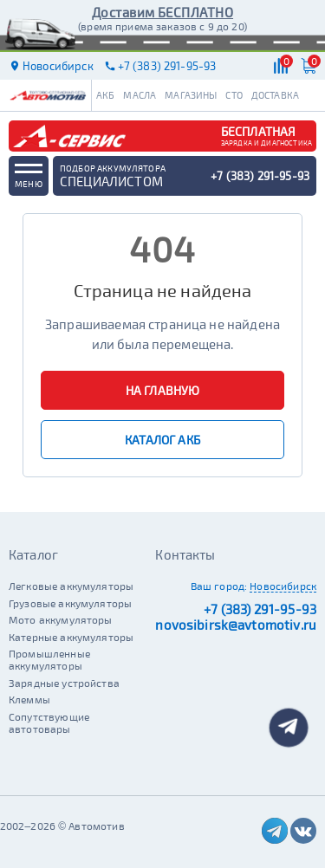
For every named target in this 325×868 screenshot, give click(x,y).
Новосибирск (283, 586)
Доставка (275, 95)
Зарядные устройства (64, 683)
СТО (234, 95)
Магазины (191, 95)
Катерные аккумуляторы (71, 637)
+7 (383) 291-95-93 (260, 609)
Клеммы (29, 699)
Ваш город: (219, 586)
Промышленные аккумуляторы (49, 659)
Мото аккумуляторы (61, 619)
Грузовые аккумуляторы (70, 603)
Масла (140, 95)
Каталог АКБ (162, 440)
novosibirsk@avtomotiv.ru (236, 625)
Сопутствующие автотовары (49, 722)
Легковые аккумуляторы (71, 586)
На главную (163, 390)
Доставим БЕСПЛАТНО (162, 12)
